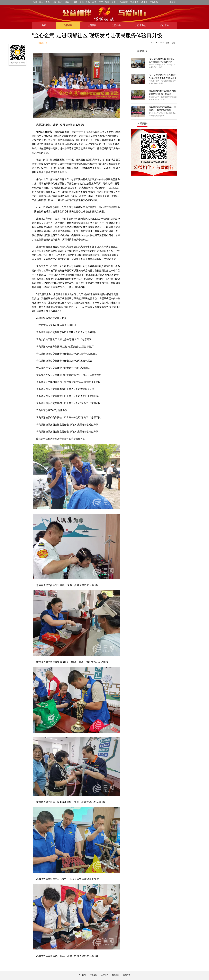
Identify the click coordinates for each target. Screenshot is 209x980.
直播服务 (134, 2)
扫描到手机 (62, 43)
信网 (35, 2)
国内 (60, 2)
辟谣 (82, 2)
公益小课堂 (140, 25)
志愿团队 (92, 25)
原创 (41, 2)
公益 (88, 2)
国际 (67, 2)
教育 (107, 2)
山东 (54, 2)
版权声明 (127, 975)
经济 (94, 2)
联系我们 (116, 975)
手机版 (173, 2)
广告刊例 (154, 2)
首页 (44, 25)
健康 (113, 2)
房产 (101, 2)
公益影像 (164, 25)
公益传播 (116, 25)
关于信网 (82, 975)
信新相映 (68, 25)
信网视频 (124, 2)
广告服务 (93, 975)
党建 (75, 2)
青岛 (48, 2)
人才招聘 (105, 975)
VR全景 (144, 2)
